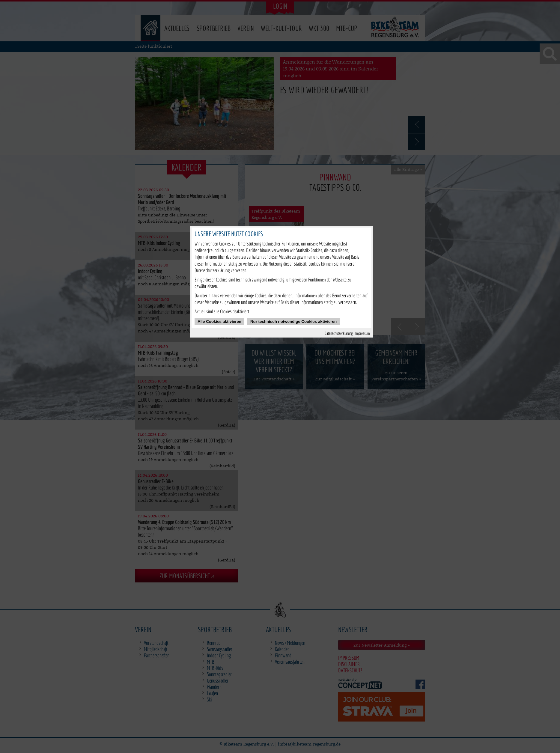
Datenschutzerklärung (339, 333)
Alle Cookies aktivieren (219, 321)
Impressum (362, 333)
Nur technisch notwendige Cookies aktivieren (293, 321)
